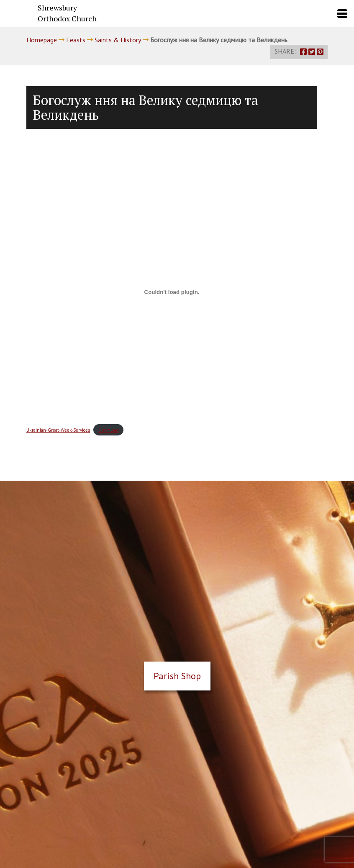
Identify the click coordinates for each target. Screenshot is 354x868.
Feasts (76, 40)
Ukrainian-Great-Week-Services (58, 430)
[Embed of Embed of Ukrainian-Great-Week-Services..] (172, 292)
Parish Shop (177, 676)
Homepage (42, 40)
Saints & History (118, 40)
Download (109, 430)
